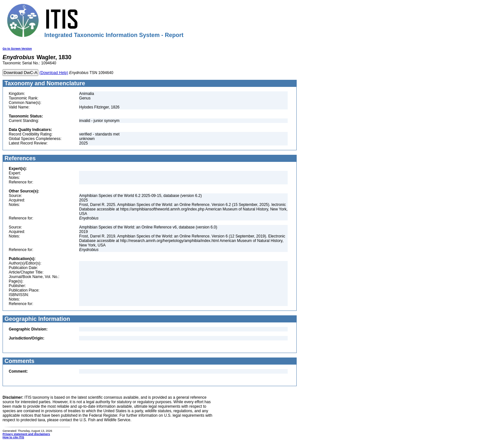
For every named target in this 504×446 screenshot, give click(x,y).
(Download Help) (54, 73)
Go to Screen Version (17, 49)
